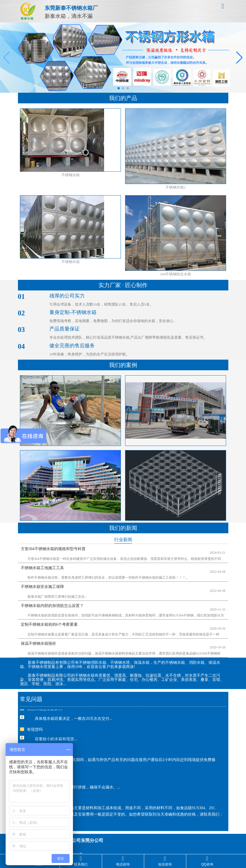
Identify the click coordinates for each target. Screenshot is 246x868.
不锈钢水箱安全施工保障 (42, 579)
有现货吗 (35, 717)
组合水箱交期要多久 (45, 697)
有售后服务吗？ (41, 738)
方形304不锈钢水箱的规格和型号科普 (53, 549)
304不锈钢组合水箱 (176, 274)
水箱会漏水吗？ (41, 766)
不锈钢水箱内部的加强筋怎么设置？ (52, 594)
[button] (119, 88)
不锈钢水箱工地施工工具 (42, 564)
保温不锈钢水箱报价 (38, 625)
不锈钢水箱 (71, 175)
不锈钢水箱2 (176, 187)
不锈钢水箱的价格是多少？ (50, 786)
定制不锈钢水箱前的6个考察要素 (49, 610)
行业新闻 (123, 540)
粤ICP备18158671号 (136, 840)
